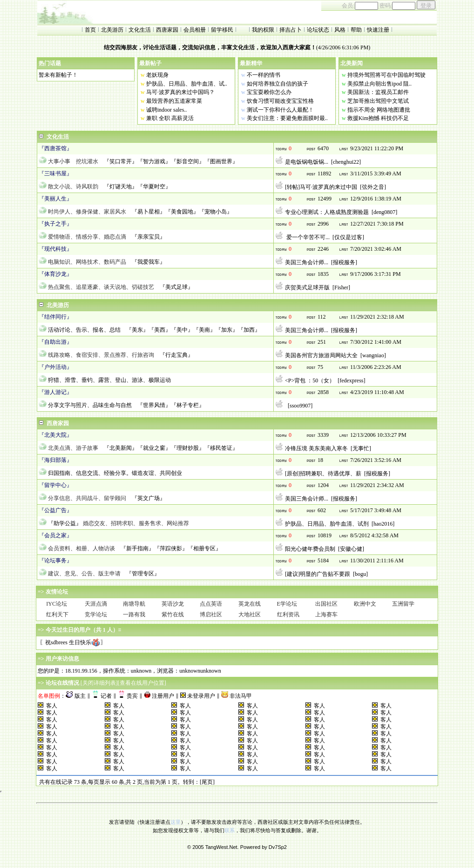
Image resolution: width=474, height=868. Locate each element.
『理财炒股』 (188, 448)
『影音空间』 (188, 161)
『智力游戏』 (154, 161)
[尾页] (207, 782)
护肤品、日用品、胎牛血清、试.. (187, 84)
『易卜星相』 (149, 212)
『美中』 (182, 330)
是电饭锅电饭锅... (307, 162)
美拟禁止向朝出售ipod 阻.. (379, 84)
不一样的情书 (264, 75)
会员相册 (195, 30)
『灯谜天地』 (121, 187)
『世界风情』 (154, 405)
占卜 (296, 30)
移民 (228, 30)
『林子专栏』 (188, 405)
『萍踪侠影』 (171, 548)
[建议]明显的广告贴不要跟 (318, 574)
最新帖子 (150, 63)
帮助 (356, 30)
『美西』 (160, 330)
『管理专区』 (143, 574)
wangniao (373, 355)
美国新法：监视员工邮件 (378, 92)
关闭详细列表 (99, 683)
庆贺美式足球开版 (307, 287)
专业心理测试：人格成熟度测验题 (327, 212)
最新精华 (251, 63)
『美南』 (204, 330)
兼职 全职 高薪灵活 (170, 118)
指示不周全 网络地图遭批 (379, 110)
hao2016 (383, 524)
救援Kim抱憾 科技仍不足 (378, 118)
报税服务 (344, 262)
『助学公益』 (65, 523)
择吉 (285, 30)
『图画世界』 (221, 161)
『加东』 (227, 330)
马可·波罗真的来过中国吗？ (180, 92)
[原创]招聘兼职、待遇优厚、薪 (323, 474)
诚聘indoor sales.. (167, 110)
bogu (360, 574)
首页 (90, 30)
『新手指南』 (137, 548)
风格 (340, 30)
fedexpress (351, 381)
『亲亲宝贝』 (149, 237)
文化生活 (140, 30)
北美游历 (112, 30)
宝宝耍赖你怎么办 (269, 92)
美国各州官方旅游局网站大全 (321, 355)
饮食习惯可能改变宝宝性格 (280, 101)
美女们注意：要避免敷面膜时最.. (287, 118)
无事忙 (361, 448)
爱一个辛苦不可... (307, 237)
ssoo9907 (300, 406)
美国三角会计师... (307, 262)
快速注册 (378, 30)
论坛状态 (318, 30)
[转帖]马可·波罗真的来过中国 (321, 187)
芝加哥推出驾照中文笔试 (378, 101)
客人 (52, 706)
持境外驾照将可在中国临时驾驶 (386, 75)
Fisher (341, 287)
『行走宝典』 (176, 355)
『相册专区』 (204, 548)
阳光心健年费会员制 (310, 549)
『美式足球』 (176, 287)
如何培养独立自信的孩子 (278, 84)
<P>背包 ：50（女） (310, 381)
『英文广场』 (149, 498)
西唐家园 (167, 30)
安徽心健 (351, 549)
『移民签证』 (221, 448)
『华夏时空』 (154, 187)
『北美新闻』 (121, 448)
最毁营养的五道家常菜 (174, 101)
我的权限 (263, 30)
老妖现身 (157, 75)
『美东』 (137, 330)
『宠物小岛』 (216, 212)
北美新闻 (352, 63)
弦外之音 (373, 187)
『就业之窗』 (154, 448)
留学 (217, 30)
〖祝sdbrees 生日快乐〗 (73, 642)
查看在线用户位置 (142, 683)
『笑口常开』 (121, 161)
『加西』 (249, 330)
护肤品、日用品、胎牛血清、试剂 (327, 524)
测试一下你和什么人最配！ (280, 110)
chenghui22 (346, 162)
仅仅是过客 (348, 237)
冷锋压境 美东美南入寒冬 (316, 448)
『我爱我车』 (149, 262)
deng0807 (384, 212)
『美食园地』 (182, 212)
